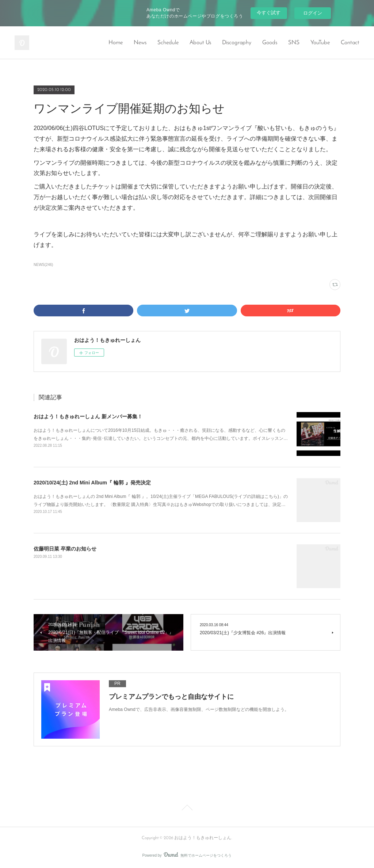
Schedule (168, 43)
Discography (237, 43)
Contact (350, 43)
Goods (270, 43)
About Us (200, 43)
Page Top (187, 809)
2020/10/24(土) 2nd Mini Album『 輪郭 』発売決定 (92, 483)
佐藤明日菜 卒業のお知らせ (65, 549)
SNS (294, 43)
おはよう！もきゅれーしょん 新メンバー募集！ (88, 416)
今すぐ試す (269, 13)
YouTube (320, 43)
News (140, 43)
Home (116, 43)
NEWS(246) (43, 265)
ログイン (313, 13)
